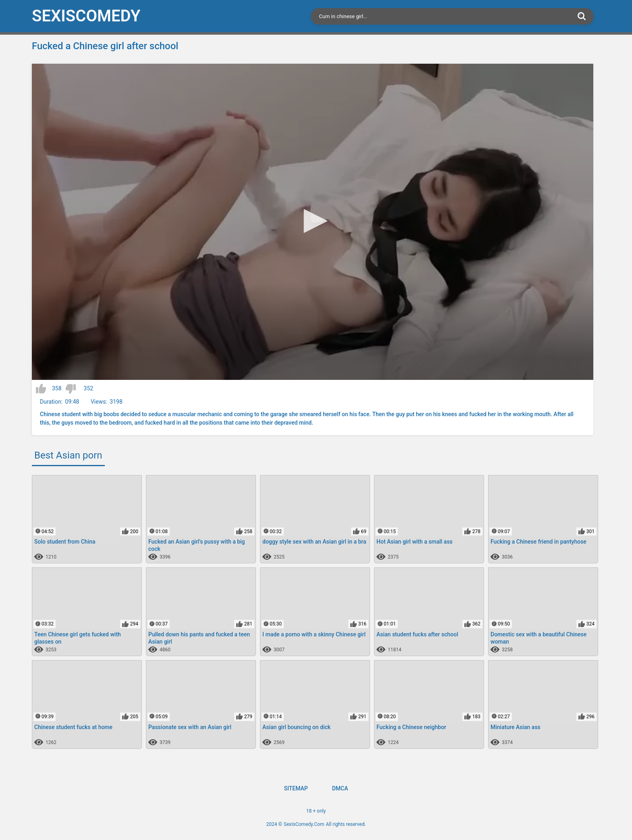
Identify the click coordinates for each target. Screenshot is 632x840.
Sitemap (296, 788)
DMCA (340, 788)
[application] (313, 222)
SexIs (86, 16)
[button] (313, 221)
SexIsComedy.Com (304, 824)
